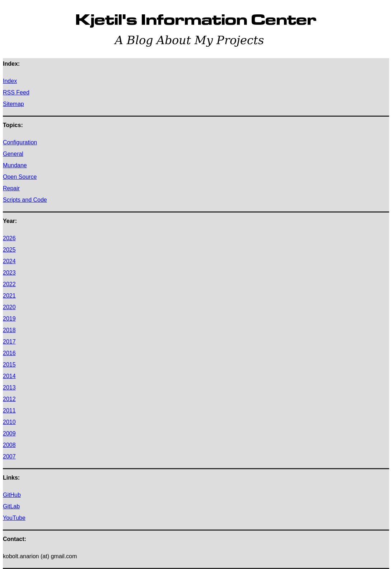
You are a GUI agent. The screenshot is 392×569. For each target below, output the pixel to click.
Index (10, 81)
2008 (9, 445)
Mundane (15, 165)
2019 (9, 319)
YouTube (14, 518)
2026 (9, 238)
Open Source (20, 177)
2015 (9, 365)
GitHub (12, 495)
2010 (9, 422)
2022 (9, 284)
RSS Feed (16, 92)
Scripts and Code (25, 200)
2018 (9, 330)
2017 (9, 342)
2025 (9, 250)
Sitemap (13, 104)
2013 (9, 388)
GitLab (11, 506)
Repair (11, 188)
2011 (9, 411)
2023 (9, 273)
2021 (9, 296)
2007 (9, 456)
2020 (9, 307)
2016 (9, 353)
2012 (9, 399)
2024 (9, 261)
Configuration (20, 142)
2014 (9, 376)
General (13, 154)
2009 (9, 433)
